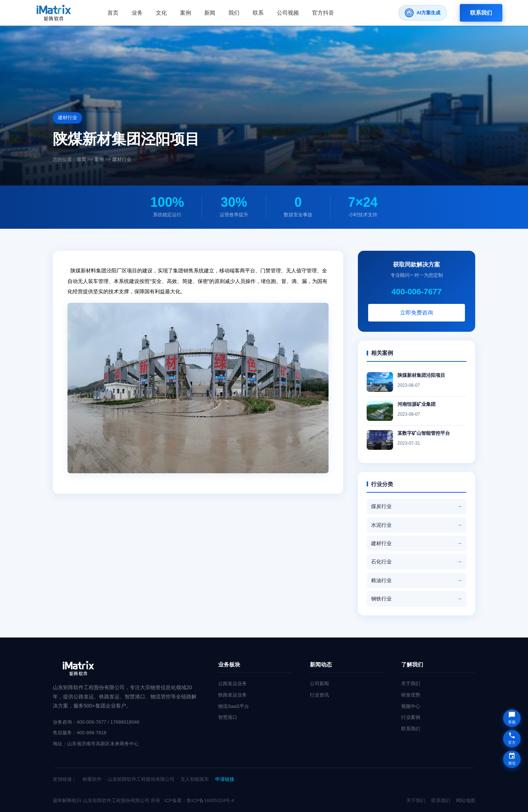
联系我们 (481, 13)
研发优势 (411, 695)
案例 (99, 159)
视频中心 (411, 706)
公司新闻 (319, 684)
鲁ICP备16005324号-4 (210, 800)
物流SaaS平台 (234, 706)
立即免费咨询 (419, 313)
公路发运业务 (232, 684)
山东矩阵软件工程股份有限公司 (141, 779)
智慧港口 (228, 717)
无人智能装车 (195, 779)
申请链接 (225, 779)
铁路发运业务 (232, 695)
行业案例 (411, 717)
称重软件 (92, 779)
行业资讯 (319, 695)
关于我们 (411, 684)
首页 (81, 159)
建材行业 (122, 159)
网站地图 (466, 800)
